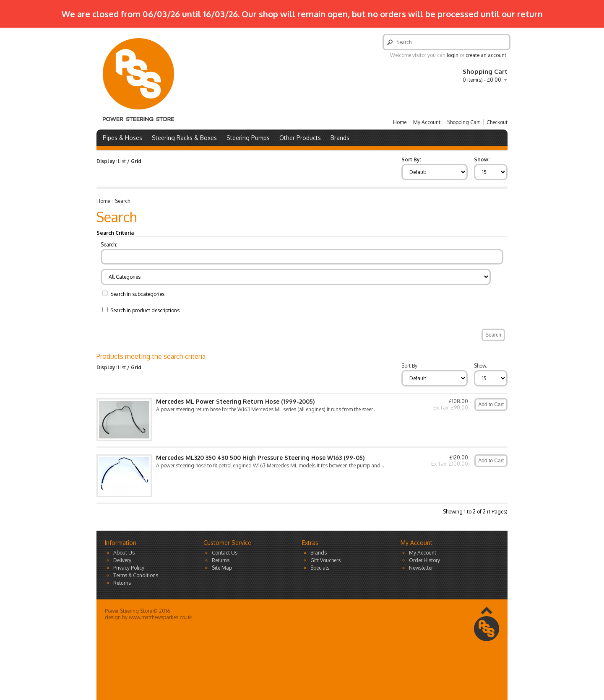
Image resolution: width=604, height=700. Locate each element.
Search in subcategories (137, 294)
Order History (424, 560)
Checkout (497, 122)
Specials (320, 568)
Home (400, 122)
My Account (427, 122)
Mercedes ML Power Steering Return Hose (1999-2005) (235, 401)
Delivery (122, 560)
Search (122, 201)
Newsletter (421, 568)
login (453, 55)
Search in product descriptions (145, 310)
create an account (486, 55)
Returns (122, 583)
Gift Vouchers (325, 560)
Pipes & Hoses (122, 138)
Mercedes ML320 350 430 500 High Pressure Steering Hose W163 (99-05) (260, 458)
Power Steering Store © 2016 (137, 611)
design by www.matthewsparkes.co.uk (148, 617)
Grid (136, 161)
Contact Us (225, 553)
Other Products (300, 138)
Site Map (222, 568)
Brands (340, 138)
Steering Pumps (248, 138)
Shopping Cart (463, 122)
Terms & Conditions (136, 575)
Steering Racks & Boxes (184, 138)
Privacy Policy (129, 568)
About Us (124, 553)
